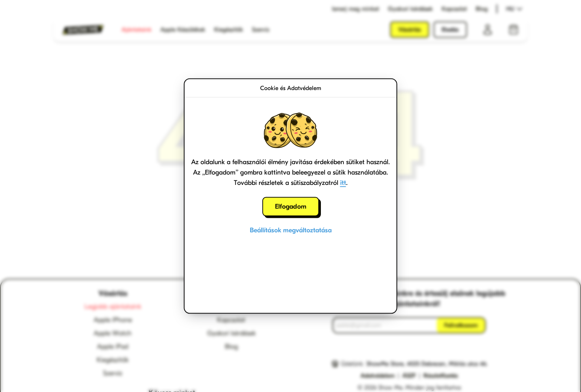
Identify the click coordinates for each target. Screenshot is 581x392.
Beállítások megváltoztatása (291, 230)
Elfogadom (291, 207)
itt (343, 183)
